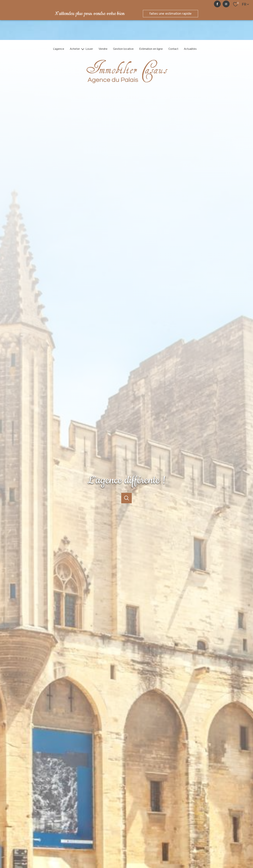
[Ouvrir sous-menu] (83, 49)
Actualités (190, 49)
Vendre (103, 49)
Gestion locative (123, 49)
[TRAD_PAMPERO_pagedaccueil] (127, 86)
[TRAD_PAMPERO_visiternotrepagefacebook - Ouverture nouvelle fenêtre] (217, 4)
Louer (89, 49)
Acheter (75, 49)
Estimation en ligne (151, 49)
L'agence (59, 49)
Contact (173, 49)
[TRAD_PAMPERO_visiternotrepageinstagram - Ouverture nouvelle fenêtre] (226, 4)
